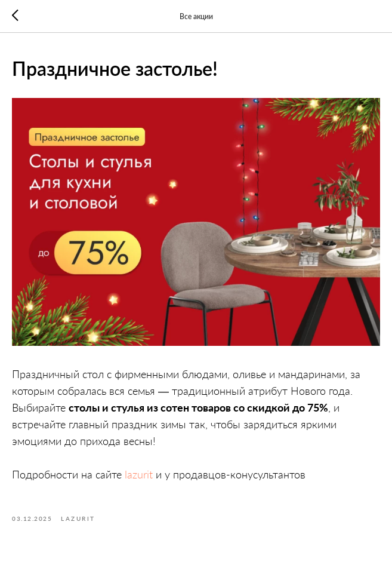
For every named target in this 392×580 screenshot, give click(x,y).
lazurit (139, 474)
